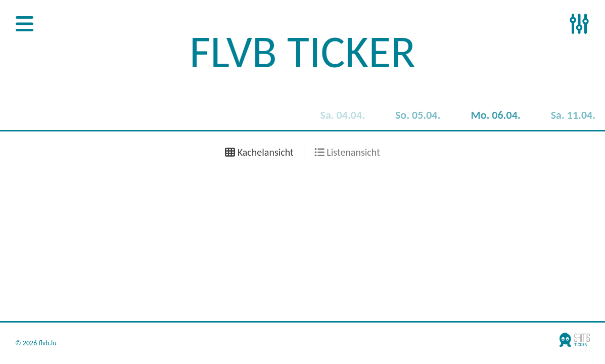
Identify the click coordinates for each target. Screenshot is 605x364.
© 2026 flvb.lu (36, 343)
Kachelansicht (259, 152)
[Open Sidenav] (25, 25)
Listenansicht (347, 152)
